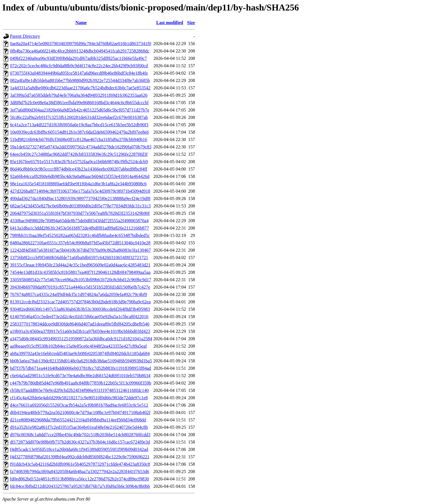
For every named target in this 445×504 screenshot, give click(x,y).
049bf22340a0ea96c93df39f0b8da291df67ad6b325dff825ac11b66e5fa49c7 (78, 58)
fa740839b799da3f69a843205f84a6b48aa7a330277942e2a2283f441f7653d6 (80, 472)
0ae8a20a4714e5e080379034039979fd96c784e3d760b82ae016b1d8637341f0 (81, 44)
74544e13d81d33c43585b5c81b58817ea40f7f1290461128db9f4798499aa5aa (80, 272)
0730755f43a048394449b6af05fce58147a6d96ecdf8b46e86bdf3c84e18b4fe (79, 73)
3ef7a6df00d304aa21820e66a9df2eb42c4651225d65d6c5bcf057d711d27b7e (80, 110)
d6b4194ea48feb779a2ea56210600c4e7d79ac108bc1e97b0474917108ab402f (80, 412)
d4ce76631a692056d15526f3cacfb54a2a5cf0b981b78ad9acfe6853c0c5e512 (79, 405)
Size (191, 23)
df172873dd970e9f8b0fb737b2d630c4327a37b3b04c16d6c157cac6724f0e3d (80, 442)
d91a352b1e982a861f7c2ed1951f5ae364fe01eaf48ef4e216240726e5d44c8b (79, 427)
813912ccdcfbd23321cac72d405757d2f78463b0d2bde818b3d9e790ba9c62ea (80, 302)
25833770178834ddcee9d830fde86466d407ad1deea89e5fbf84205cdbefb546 (80, 324)
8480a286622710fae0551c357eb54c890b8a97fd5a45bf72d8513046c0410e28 (80, 243)
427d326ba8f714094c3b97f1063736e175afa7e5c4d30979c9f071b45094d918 (80, 191)
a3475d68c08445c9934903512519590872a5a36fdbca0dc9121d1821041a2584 (81, 339)
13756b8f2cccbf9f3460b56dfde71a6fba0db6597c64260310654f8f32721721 (79, 258)
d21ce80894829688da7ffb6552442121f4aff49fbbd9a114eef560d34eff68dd (78, 420)
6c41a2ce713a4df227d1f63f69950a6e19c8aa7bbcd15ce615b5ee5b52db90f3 (79, 125)
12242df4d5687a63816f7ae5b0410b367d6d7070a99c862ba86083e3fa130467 (80, 250)
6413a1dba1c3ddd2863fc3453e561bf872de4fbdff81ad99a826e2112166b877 (79, 228)
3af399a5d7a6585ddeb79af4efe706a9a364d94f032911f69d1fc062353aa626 (79, 95)
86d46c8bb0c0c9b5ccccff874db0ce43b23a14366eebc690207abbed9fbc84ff (79, 169)
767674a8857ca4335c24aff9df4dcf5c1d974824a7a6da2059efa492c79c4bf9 (78, 294)
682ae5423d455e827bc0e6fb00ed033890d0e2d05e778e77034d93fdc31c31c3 (80, 206)
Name (81, 23)
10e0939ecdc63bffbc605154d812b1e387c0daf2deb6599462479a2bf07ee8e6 (79, 132)
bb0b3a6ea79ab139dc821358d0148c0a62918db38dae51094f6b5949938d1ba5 (81, 361)
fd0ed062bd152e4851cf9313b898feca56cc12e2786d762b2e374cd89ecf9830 (79, 479)
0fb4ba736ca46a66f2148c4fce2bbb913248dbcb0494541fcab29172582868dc (80, 51)
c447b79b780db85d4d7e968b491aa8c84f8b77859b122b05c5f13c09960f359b (81, 383)
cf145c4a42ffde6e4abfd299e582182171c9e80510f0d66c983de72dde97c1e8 (79, 398)
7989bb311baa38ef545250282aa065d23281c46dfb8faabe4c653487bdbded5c (80, 235)
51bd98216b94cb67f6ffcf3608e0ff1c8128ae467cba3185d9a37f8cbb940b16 (79, 139)
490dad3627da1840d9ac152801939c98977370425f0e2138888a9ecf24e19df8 (80, 199)
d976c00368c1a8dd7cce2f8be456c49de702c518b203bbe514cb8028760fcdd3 (80, 435)
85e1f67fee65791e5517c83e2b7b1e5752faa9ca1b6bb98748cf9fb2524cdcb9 (79, 162)
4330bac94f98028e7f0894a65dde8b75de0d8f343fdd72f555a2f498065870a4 (79, 221)
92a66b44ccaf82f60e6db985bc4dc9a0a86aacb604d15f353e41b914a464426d (80, 176)
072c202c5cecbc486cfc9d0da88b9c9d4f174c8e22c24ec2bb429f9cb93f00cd (79, 66)
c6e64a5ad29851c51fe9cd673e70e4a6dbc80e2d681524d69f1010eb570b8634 (80, 376)
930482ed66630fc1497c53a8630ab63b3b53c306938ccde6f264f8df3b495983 (80, 309)
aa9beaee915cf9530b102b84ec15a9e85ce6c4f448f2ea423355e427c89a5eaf (78, 346)
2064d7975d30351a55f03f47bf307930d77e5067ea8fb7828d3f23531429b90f (80, 213)
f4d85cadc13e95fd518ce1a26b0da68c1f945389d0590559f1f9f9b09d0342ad (79, 449)
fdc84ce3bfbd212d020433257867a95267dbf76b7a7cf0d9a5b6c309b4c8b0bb (80, 486)
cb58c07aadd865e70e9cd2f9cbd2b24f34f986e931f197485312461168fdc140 (79, 390)
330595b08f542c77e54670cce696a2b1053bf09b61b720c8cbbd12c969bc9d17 (81, 280)
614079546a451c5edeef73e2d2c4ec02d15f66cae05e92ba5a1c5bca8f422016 (79, 317)
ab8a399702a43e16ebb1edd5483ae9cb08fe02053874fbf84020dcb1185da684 (80, 353)
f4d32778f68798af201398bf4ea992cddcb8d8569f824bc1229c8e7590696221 (80, 457)
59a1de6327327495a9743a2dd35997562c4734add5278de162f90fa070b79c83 (81, 147)
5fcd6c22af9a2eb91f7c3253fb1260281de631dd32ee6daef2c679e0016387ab (79, 117)
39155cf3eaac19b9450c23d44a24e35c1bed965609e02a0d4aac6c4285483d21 (80, 265)
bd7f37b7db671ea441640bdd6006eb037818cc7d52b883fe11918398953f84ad (80, 368)
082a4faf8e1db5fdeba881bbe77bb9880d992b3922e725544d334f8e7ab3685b (80, 80)
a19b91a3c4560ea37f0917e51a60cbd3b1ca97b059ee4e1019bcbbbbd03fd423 (80, 331)
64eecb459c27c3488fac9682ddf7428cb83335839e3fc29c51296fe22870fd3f (79, 154)
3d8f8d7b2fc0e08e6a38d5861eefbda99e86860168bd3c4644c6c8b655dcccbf (79, 103)
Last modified (170, 23)
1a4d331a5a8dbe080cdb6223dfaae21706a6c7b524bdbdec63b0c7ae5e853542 (80, 88)
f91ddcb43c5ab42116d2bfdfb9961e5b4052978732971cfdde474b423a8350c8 (80, 464)
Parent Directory (25, 36)
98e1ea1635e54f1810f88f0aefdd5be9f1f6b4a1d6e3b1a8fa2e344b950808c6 (78, 184)
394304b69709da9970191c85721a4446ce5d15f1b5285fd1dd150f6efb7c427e (80, 287)
